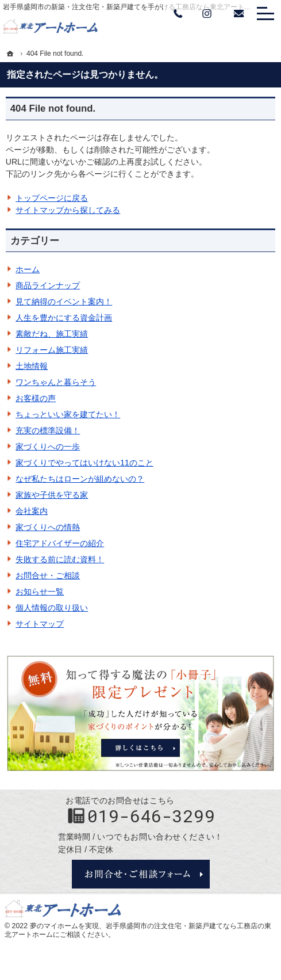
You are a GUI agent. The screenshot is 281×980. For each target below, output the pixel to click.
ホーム (28, 269)
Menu (265, 14)
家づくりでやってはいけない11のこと (84, 463)
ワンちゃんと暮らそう (56, 382)
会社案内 (32, 511)
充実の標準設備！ (48, 430)
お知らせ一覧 (40, 592)
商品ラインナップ (48, 285)
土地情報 (32, 366)
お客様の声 (36, 398)
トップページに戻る (52, 198)
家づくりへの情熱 (48, 527)
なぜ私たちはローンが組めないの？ (80, 479)
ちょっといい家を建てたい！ (68, 414)
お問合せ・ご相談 (48, 575)
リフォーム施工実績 (52, 350)
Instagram (207, 14)
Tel (178, 14)
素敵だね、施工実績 (52, 334)
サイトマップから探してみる (68, 210)
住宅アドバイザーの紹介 (60, 543)
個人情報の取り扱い (52, 608)
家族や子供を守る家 (52, 495)
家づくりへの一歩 (48, 447)
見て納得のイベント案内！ (64, 302)
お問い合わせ (238, 14)
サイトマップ (40, 624)
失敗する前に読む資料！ (60, 559)
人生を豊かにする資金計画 (64, 318)
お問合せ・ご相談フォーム (141, 874)
